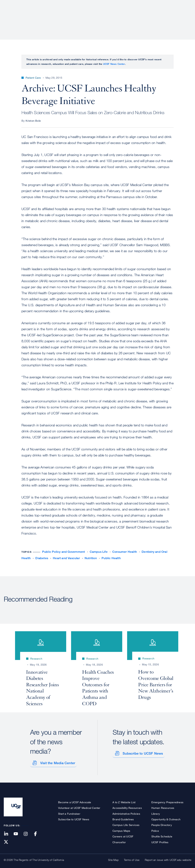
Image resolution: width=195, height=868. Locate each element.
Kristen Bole (33, 121)
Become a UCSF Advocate (75, 801)
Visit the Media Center (57, 762)
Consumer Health (125, 552)
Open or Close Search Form (184, 16)
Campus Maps (121, 830)
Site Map (113, 859)
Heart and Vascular (66, 558)
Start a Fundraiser (69, 813)
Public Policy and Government (64, 552)
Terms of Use (132, 859)
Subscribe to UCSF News (142, 752)
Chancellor (119, 841)
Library (156, 813)
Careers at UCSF (123, 835)
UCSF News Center (114, 64)
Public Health (111, 558)
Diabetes (42, 558)
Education (138, 16)
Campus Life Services (126, 824)
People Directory (162, 824)
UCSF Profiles (160, 841)
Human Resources (163, 807)
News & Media (164, 16)
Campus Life (99, 552)
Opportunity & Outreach (166, 818)
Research (116, 16)
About (72, 16)
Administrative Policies (126, 813)
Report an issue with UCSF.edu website (168, 859)
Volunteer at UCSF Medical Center (79, 807)
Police (155, 830)
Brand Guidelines (123, 818)
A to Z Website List (124, 801)
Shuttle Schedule (162, 835)
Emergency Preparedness (167, 801)
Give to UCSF (177, 4)
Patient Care (93, 16)
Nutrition (91, 558)
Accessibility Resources (127, 807)
